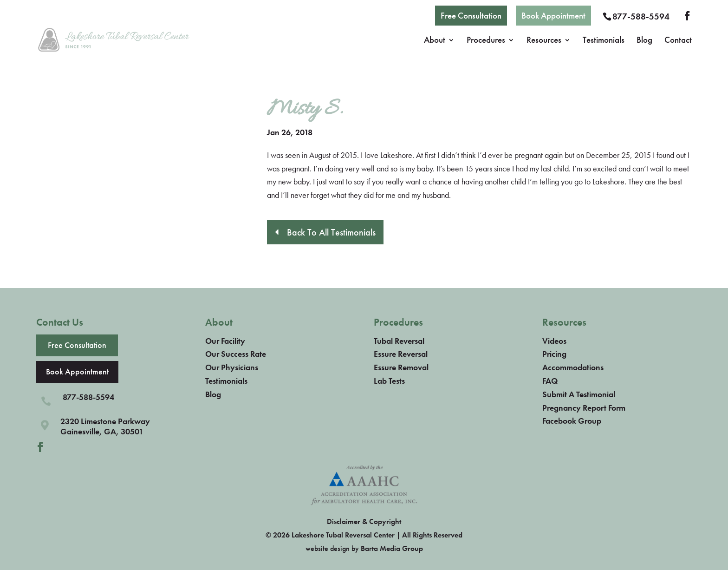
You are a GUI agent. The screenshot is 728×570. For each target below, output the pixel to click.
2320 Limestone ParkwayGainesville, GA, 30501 (105, 426)
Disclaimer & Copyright (364, 521)
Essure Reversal (401, 354)
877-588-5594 (641, 16)
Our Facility (225, 341)
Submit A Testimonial (579, 394)
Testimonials (604, 41)
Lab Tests (389, 381)
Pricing (554, 354)
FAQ (550, 381)
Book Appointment (553, 16)
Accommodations (573, 367)
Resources (544, 41)
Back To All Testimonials (331, 232)
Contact (678, 41)
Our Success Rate (236, 354)
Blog (644, 41)
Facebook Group (572, 421)
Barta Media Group (392, 548)
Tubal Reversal (399, 341)
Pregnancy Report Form (584, 408)
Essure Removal (401, 367)
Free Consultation (471, 16)
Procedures (486, 41)
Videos (554, 341)
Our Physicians (232, 367)
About (435, 41)
